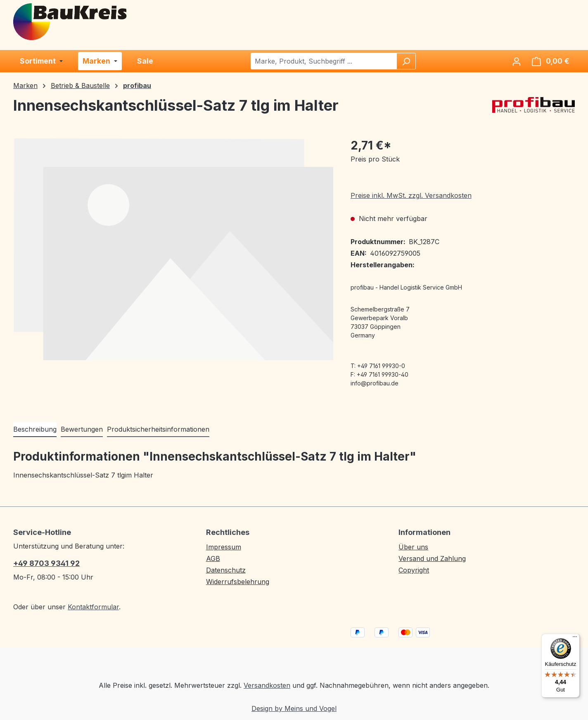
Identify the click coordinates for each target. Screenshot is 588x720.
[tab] (35, 430)
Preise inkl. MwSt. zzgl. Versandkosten (411, 195)
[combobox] (324, 61)
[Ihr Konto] (517, 61)
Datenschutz (226, 570)
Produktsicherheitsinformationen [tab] (158, 429)
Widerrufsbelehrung (238, 582)
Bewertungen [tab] (82, 429)
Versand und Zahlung (432, 558)
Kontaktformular (93, 607)
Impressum (224, 547)
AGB (213, 558)
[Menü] (575, 639)
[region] (174, 249)
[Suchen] (406, 61)
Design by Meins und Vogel (294, 708)
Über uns (413, 547)
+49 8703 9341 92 (46, 563)
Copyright (414, 570)
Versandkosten (267, 685)
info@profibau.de (375, 383)
